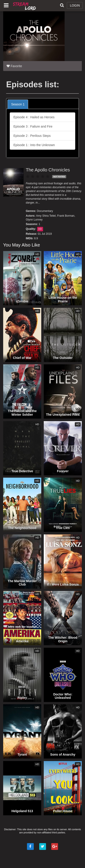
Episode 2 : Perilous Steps (32, 136)
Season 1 (18, 104)
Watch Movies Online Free (25, 6)
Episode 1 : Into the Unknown (34, 145)
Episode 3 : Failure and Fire (33, 126)
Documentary (45, 211)
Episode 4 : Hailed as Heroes (34, 117)
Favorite (14, 66)
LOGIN (75, 5)
